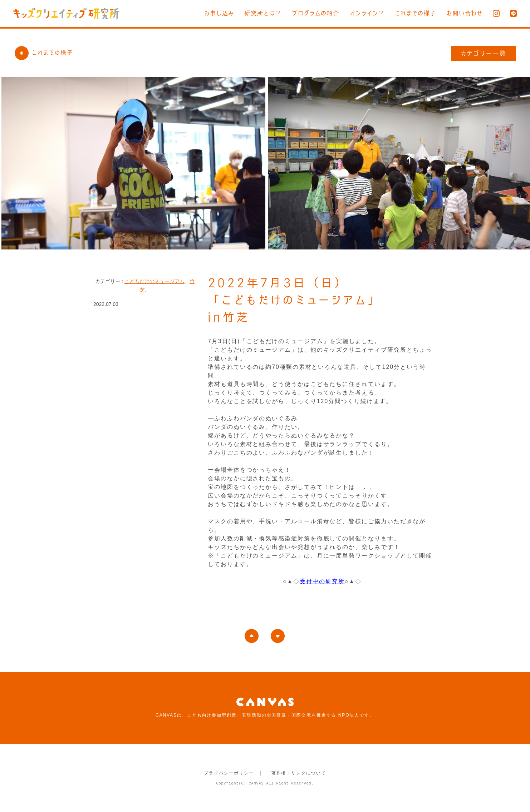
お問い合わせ (465, 13)
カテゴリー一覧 (484, 53)
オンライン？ (367, 13)
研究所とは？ (263, 13)
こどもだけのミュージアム (154, 281)
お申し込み (219, 13)
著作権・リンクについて (299, 773)
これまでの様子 (416, 13)
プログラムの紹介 (316, 13)
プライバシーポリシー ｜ (234, 773)
